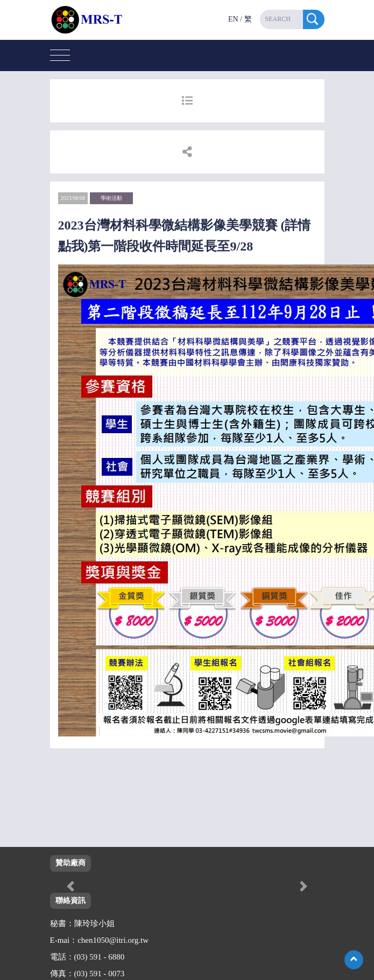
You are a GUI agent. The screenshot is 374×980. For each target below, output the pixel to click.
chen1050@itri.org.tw (113, 940)
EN (233, 19)
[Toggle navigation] (60, 56)
